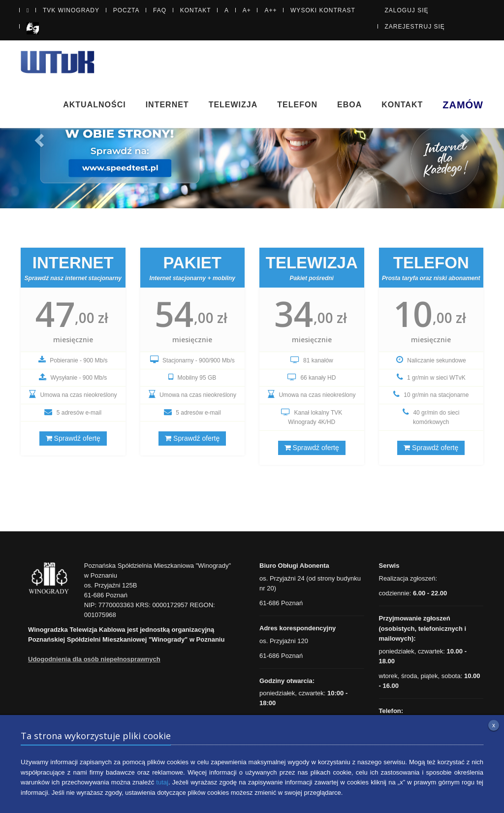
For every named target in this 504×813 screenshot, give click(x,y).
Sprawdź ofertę (73, 438)
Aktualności (94, 105)
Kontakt (196, 10)
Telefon (297, 105)
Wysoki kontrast (323, 10)
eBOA (349, 105)
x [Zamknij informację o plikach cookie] (494, 725)
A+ (247, 10)
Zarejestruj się (415, 27)
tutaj (162, 782)
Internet (167, 105)
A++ (270, 10)
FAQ (160, 10)
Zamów (463, 105)
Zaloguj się (407, 10)
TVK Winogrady (71, 10)
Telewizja (233, 105)
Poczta (126, 10)
